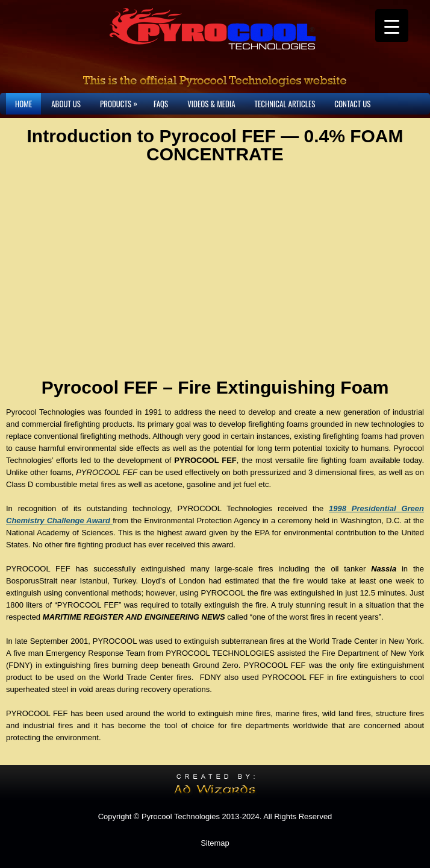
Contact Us (352, 104)
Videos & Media (211, 104)
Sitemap (215, 843)
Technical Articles (285, 104)
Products (122, 101)
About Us (66, 104)
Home (23, 104)
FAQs (161, 104)
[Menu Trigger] (392, 26)
